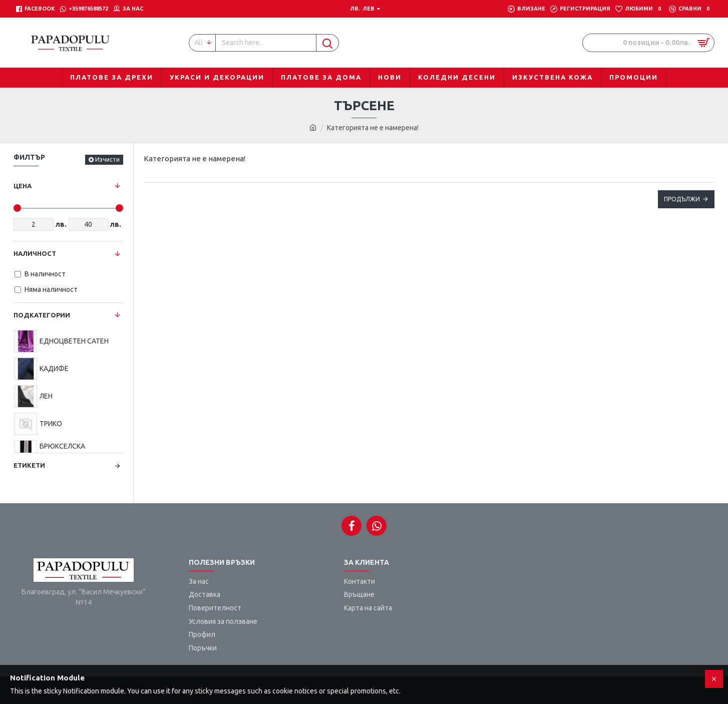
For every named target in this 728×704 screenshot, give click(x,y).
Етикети (29, 465)
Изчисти (107, 159)
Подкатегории (42, 315)
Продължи (682, 199)
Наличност (35, 253)
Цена (23, 186)
